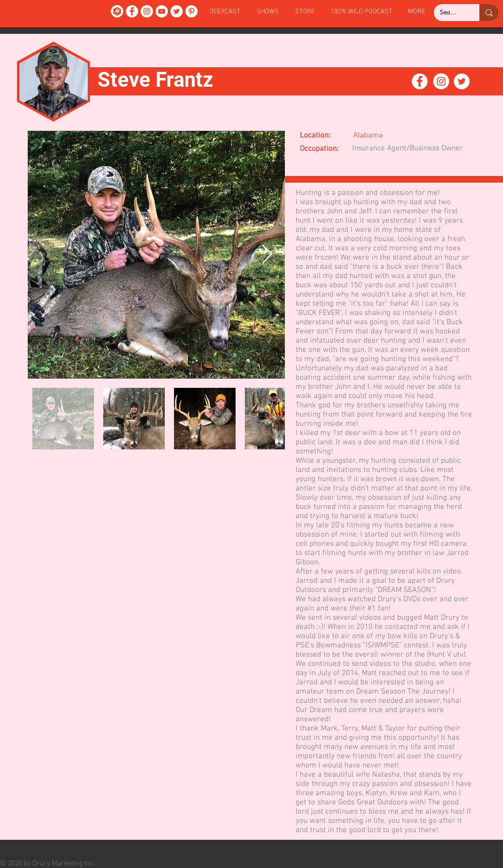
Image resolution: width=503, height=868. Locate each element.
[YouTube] (162, 11)
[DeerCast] (117, 11)
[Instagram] (147, 11)
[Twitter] (177, 11)
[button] (268, 12)
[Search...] (449, 13)
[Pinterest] (191, 11)
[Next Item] (267, 255)
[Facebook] (132, 11)
